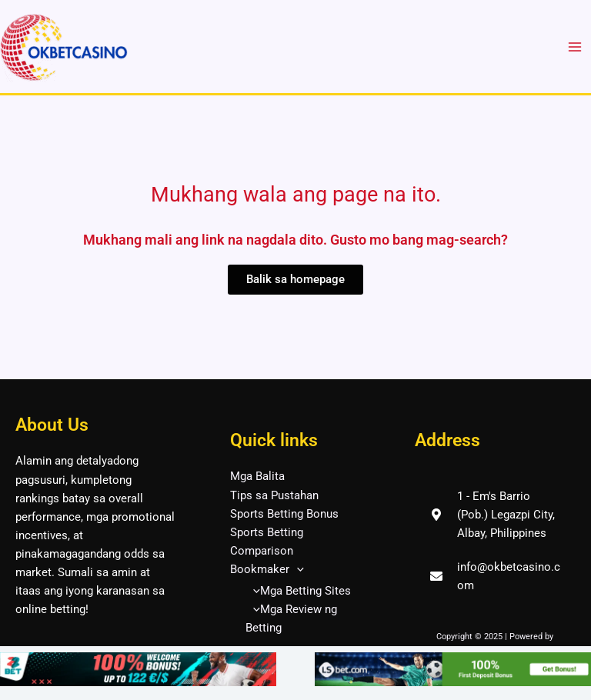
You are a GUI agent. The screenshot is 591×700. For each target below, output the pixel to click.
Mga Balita (257, 476)
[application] (297, 569)
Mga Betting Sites (298, 591)
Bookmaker (267, 569)
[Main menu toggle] (575, 47)
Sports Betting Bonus (284, 514)
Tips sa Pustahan (274, 495)
